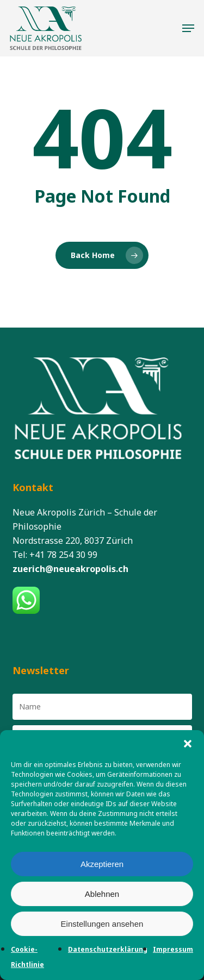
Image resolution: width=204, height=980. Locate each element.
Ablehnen (102, 894)
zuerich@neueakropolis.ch (70, 569)
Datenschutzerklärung (108, 949)
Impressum (173, 949)
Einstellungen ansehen (102, 924)
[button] (188, 744)
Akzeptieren (102, 864)
